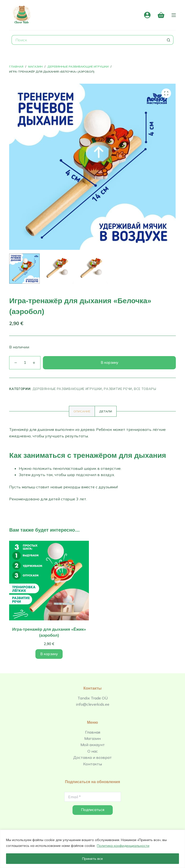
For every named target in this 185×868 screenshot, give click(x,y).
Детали (106, 411)
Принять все (92, 859)
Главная (93, 732)
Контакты (92, 764)
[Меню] (174, 15)
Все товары (145, 389)
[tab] (82, 411)
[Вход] (147, 15)
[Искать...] (88, 40)
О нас (93, 751)
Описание (82, 411)
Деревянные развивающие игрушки (67, 389)
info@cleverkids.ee (93, 704)
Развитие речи (118, 389)
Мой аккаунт (93, 745)
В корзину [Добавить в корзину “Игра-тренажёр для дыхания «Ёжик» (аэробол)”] (49, 654)
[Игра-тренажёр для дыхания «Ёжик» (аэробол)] (49, 581)
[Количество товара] (25, 363)
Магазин (92, 738)
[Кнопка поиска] (169, 40)
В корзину (109, 362)
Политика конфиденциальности (123, 846)
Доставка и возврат (92, 757)
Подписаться (93, 810)
